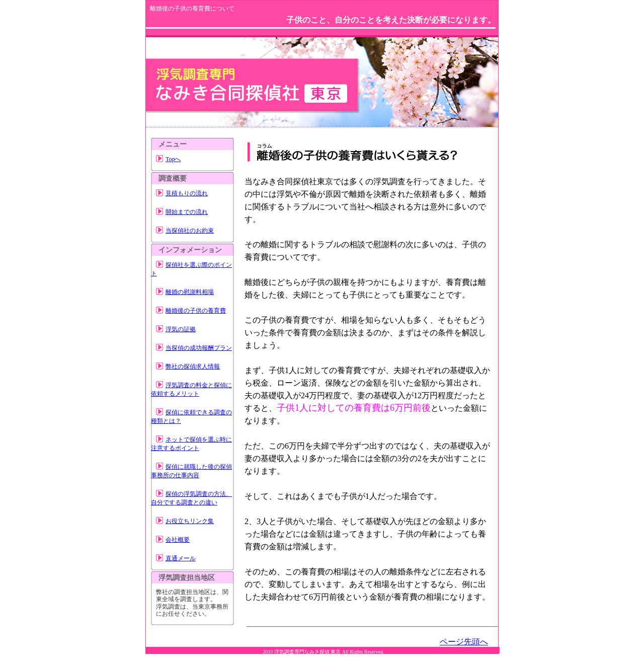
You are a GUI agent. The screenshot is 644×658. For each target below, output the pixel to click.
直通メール (181, 558)
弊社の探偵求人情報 (193, 367)
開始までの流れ (187, 212)
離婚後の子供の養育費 (196, 311)
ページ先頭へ (464, 642)
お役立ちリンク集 (190, 521)
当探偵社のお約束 (190, 231)
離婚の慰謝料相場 (190, 292)
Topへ (173, 159)
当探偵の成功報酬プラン (199, 348)
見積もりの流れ (187, 193)
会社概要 (178, 540)
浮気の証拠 (181, 329)
